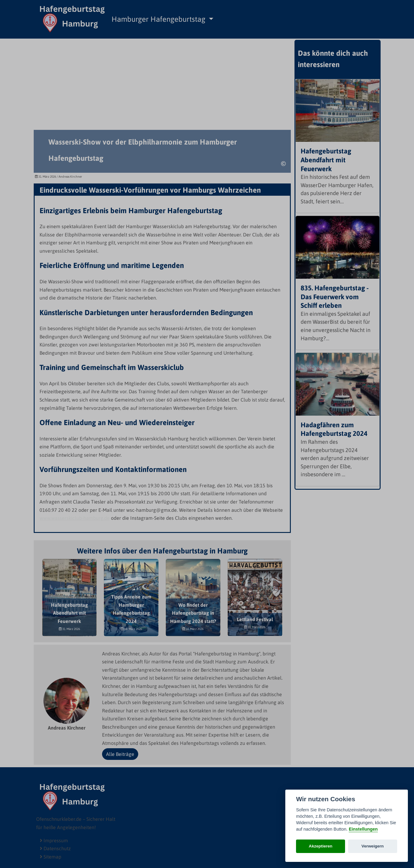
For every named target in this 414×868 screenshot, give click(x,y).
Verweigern (373, 846)
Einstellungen (363, 829)
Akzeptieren (321, 846)
